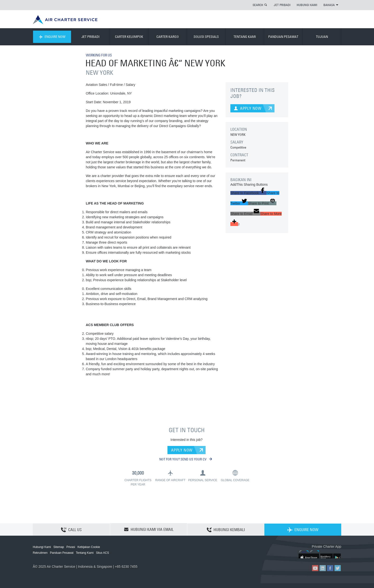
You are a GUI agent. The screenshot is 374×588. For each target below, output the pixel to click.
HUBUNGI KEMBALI (226, 530)
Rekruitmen (40, 553)
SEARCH (258, 5)
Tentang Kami (85, 553)
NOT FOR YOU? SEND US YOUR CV (186, 459)
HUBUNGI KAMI (307, 5)
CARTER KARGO (168, 37)
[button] (248, 193)
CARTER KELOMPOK (129, 37)
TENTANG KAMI (245, 37)
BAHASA (331, 5)
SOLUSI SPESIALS (206, 37)
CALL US (71, 530)
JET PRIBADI (282, 5)
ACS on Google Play (331, 554)
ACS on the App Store (309, 554)
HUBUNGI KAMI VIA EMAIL (149, 529)
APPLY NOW (182, 450)
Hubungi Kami (42, 547)
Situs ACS (102, 553)
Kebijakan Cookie (89, 547)
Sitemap (59, 547)
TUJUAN (322, 37)
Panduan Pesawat (62, 553)
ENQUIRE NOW (52, 37)
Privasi (71, 547)
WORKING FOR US (100, 55)
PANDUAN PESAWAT (283, 37)
